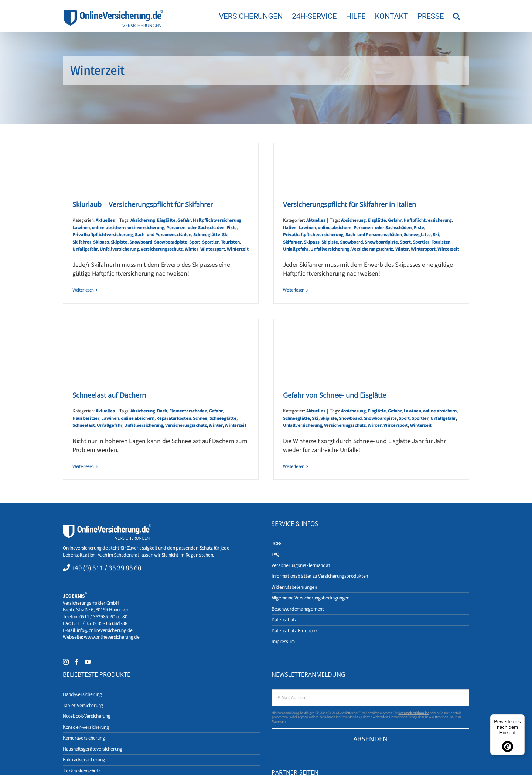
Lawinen (81, 228)
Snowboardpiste (170, 242)
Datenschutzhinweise (414, 713)
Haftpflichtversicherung (217, 220)
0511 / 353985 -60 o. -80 (103, 617)
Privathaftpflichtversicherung (103, 235)
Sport (195, 242)
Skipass (101, 242)
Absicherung (143, 220)
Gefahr (184, 220)
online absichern (109, 228)
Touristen (231, 242)
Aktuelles (105, 220)
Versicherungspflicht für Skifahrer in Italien (349, 204)
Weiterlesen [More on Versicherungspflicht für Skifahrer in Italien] (294, 290)
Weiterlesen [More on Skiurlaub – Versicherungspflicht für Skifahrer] (83, 290)
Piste (232, 228)
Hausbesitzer (86, 418)
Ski (225, 235)
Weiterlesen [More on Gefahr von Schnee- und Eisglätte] (294, 466)
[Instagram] (66, 662)
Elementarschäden (188, 411)
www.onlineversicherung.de (112, 637)
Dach (162, 411)
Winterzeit (238, 249)
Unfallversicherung (119, 249)
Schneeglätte (207, 235)
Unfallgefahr (85, 249)
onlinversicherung (146, 228)
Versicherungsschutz (162, 249)
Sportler (210, 242)
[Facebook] (77, 662)
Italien (290, 228)
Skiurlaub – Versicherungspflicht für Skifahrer (143, 204)
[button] (456, 16)
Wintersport (212, 249)
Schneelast (83, 425)
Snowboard (141, 242)
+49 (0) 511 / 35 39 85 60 (106, 568)
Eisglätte (166, 220)
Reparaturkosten (173, 418)
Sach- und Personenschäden (163, 235)
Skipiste (119, 242)
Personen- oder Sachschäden (195, 228)
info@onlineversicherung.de (105, 630)
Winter (192, 249)
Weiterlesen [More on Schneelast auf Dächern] (83, 466)
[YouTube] (88, 662)
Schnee (200, 418)
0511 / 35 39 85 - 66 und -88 (100, 623)
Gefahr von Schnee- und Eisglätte (335, 395)
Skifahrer (82, 242)
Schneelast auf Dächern (109, 395)
